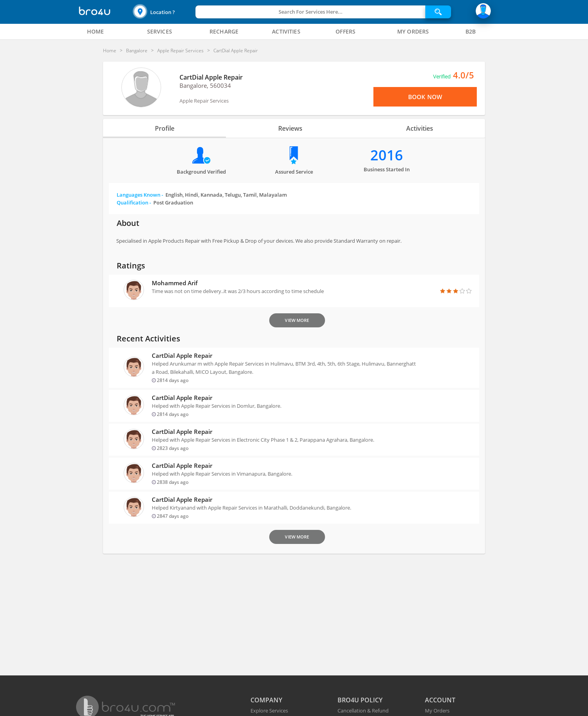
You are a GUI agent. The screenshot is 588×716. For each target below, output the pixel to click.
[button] (163, 12)
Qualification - (155, 203)
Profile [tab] (165, 128)
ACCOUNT (440, 700)
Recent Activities (148, 338)
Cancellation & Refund (363, 711)
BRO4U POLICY (360, 700)
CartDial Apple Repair (211, 77)
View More (297, 320)
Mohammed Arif (175, 283)
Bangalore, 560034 (205, 85)
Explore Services (269, 711)
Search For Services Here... (311, 12)
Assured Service (294, 172)
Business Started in (387, 169)
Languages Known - (202, 195)
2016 (387, 155)
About (128, 223)
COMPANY (266, 700)
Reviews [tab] (290, 128)
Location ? (163, 12)
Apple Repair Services (204, 101)
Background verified (201, 172)
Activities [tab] (420, 128)
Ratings (131, 266)
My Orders (437, 711)
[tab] (95, 32)
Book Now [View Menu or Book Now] (425, 97)
